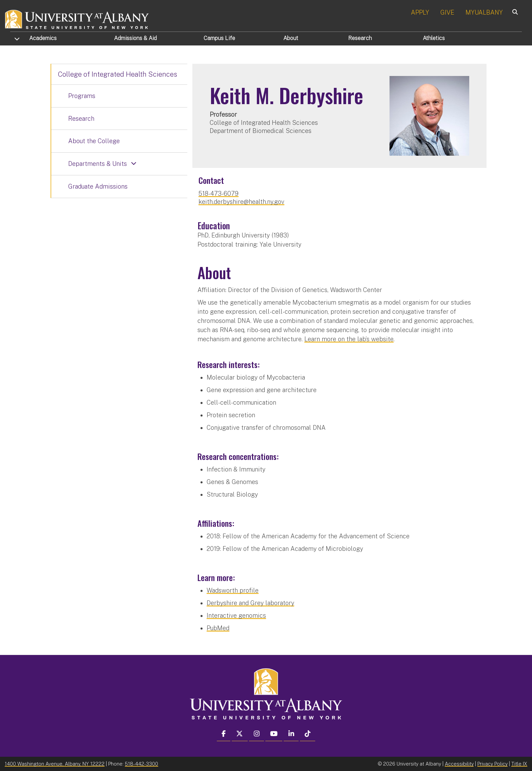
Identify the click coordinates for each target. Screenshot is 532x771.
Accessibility (459, 764)
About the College (94, 141)
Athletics (434, 38)
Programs (82, 96)
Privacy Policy (492, 764)
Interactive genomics (236, 615)
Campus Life (219, 38)
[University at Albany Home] (77, 18)
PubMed (218, 628)
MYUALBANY (484, 12)
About (291, 38)
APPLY (420, 12)
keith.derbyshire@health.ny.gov (241, 202)
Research (360, 38)
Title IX (519, 764)
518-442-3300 (141, 764)
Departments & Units (98, 164)
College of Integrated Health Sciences (118, 74)
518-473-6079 (218, 194)
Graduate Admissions (98, 186)
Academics (43, 38)
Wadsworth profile (233, 590)
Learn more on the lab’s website (349, 339)
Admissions (135, 38)
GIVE (447, 12)
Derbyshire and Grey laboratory (250, 603)
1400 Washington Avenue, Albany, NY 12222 (55, 764)
